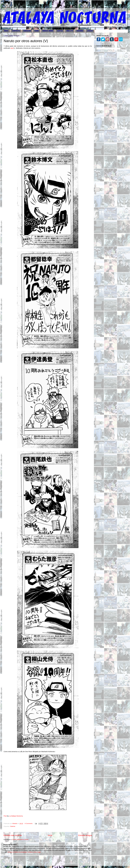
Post (5, 816)
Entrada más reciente (13, 835)
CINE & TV (70, 31)
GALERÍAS (80, 31)
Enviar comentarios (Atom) (20, 839)
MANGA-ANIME (48, 31)
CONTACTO (16, 31)
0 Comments (29, 824)
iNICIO (6, 31)
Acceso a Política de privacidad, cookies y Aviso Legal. (24, 852)
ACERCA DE (27, 31)
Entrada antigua (85, 835)
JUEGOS (90, 31)
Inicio (50, 835)
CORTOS (60, 31)
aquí (12, 48)
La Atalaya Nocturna (16, 816)
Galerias (13, 826)
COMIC (37, 31)
